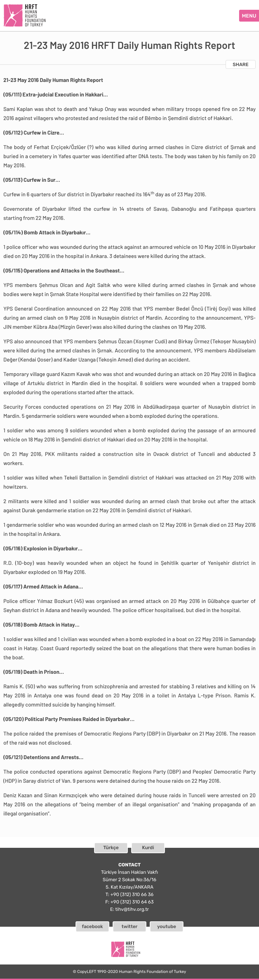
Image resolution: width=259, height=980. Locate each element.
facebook (93, 927)
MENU (249, 16)
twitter (129, 927)
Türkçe (111, 848)
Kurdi (148, 848)
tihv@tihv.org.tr (132, 909)
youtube (167, 927)
